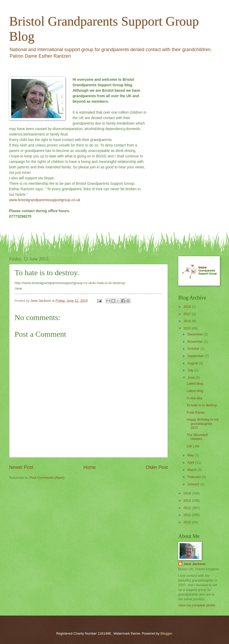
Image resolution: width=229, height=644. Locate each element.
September (196, 356)
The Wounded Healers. (197, 437)
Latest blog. (195, 384)
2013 (188, 501)
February (195, 477)
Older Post (157, 467)
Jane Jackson (194, 564)
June (192, 378)
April (191, 462)
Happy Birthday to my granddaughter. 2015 (203, 424)
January (194, 484)
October (194, 349)
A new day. (195, 398)
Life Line (193, 446)
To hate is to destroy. (202, 405)
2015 (188, 328)
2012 (188, 508)
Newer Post (21, 467)
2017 (188, 314)
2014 (188, 493)
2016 (188, 321)
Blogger (166, 633)
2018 (188, 307)
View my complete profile (197, 605)
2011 (188, 515)
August (193, 363)
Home (90, 467)
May (191, 455)
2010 (188, 522)
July (191, 370)
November (196, 342)
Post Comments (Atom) (47, 478)
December (196, 334)
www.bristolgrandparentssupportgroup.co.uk (45, 200)
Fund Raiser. (196, 412)
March (192, 470)
